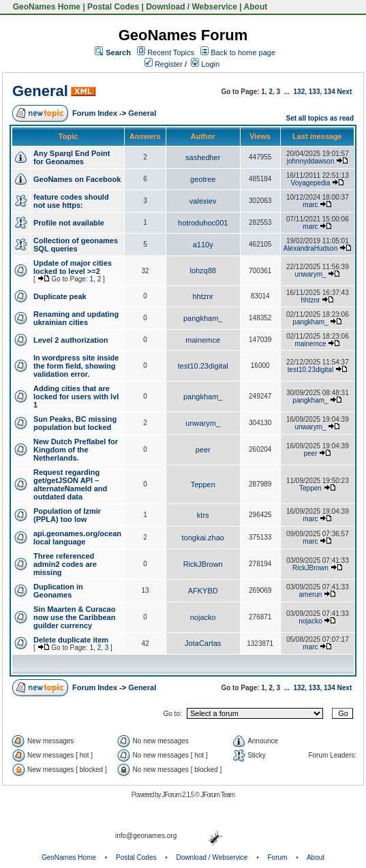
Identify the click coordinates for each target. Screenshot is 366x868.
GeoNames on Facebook (77, 179)
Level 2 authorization (71, 340)
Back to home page (243, 52)
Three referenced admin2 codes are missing (65, 564)
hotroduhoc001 (203, 223)
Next (345, 92)
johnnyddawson (311, 161)
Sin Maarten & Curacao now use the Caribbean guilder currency (74, 617)
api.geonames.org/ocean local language (77, 538)
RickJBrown (203, 564)
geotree (203, 179)
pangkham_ (203, 318)
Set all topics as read (320, 118)
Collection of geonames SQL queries (76, 245)
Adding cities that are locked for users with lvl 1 (76, 397)
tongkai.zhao (203, 538)
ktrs (203, 515)
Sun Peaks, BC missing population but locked (75, 423)
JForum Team (217, 795)
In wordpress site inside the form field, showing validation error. (76, 366)
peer (203, 450)
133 (315, 92)
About (256, 7)
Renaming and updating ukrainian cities (76, 318)
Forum (278, 857)
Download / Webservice (192, 7)
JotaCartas (203, 643)
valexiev (203, 201)
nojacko (203, 617)
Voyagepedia (311, 183)
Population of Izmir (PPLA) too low (67, 515)
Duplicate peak (60, 296)
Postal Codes (113, 7)
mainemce (203, 340)
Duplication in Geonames (58, 591)
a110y (203, 245)
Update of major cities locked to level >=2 (73, 267)
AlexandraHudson (311, 248)
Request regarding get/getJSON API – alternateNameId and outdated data (70, 484)
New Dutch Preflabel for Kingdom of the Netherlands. (76, 450)
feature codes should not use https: (71, 201)
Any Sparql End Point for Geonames (72, 157)
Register (164, 64)
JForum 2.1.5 (178, 795)
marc (310, 205)
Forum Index (95, 113)
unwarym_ (310, 274)
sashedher (203, 157)
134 (330, 92)
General (40, 91)
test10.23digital (203, 366)
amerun (311, 594)
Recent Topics (171, 52)
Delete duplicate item (71, 640)
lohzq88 (203, 270)
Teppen (203, 484)
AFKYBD (203, 591)
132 (300, 92)
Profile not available (69, 223)
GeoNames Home (45, 7)
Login (205, 64)
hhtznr (203, 296)
